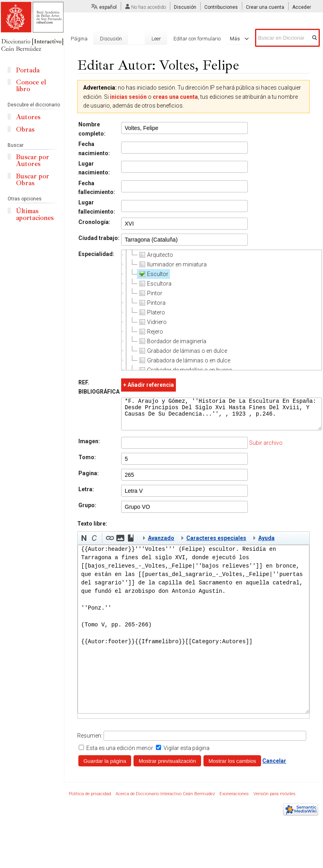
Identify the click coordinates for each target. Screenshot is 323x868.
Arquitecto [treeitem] (155, 255)
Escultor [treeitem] (153, 274)
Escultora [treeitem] (155, 284)
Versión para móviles (274, 800)
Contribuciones (221, 7)
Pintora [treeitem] (152, 303)
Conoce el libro (31, 86)
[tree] (221, 310)
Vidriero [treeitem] (152, 322)
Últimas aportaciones (35, 214)
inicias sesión (128, 97)
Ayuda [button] (266, 544)
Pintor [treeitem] (150, 293)
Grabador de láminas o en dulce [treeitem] (182, 351)
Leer (151, 39)
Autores (28, 117)
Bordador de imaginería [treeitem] (172, 341)
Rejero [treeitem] (150, 332)
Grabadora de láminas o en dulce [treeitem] (184, 360)
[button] (84, 544)
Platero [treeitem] (151, 312)
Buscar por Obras (33, 180)
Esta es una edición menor (120, 754)
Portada (28, 70)
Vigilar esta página (186, 754)
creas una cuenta (175, 97)
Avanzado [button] (161, 544)
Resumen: (90, 742)
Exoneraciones (234, 800)
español (108, 7)
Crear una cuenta (265, 7)
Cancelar (274, 767)
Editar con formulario (191, 39)
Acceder (302, 7)
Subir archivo (266, 449)
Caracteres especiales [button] (216, 544)
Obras (25, 129)
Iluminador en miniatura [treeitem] (172, 264)
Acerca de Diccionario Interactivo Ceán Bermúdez (165, 800)
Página (79, 39)
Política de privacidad (90, 800)
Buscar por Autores (33, 160)
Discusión (185, 7)
